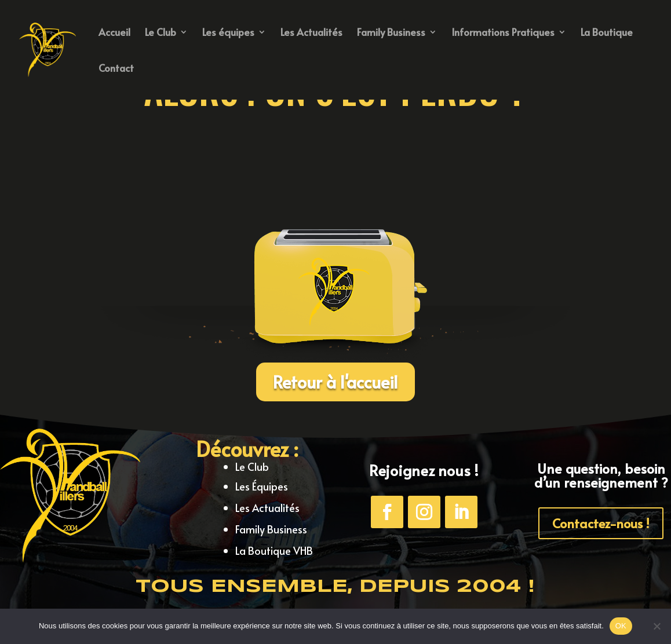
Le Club (161, 33)
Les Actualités (311, 33)
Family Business (391, 33)
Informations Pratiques (503, 33)
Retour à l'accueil (335, 382)
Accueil (114, 33)
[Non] (657, 626)
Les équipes (228, 33)
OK (621, 626)
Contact (116, 69)
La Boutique (607, 33)
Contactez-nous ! (601, 523)
